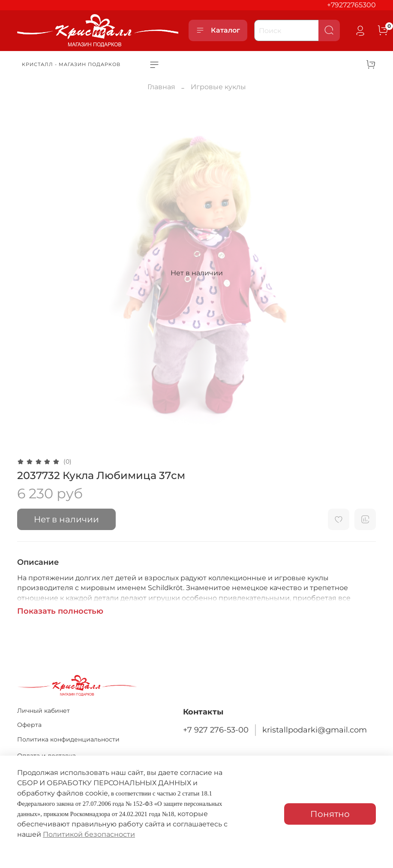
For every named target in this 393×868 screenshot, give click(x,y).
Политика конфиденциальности (68, 739)
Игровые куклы (218, 87)
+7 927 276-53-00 (216, 730)
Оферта (29, 725)
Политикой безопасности (89, 834)
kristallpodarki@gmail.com (315, 730)
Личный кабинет (43, 711)
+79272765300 (351, 5)
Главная (161, 87)
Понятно (330, 814)
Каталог (218, 30)
